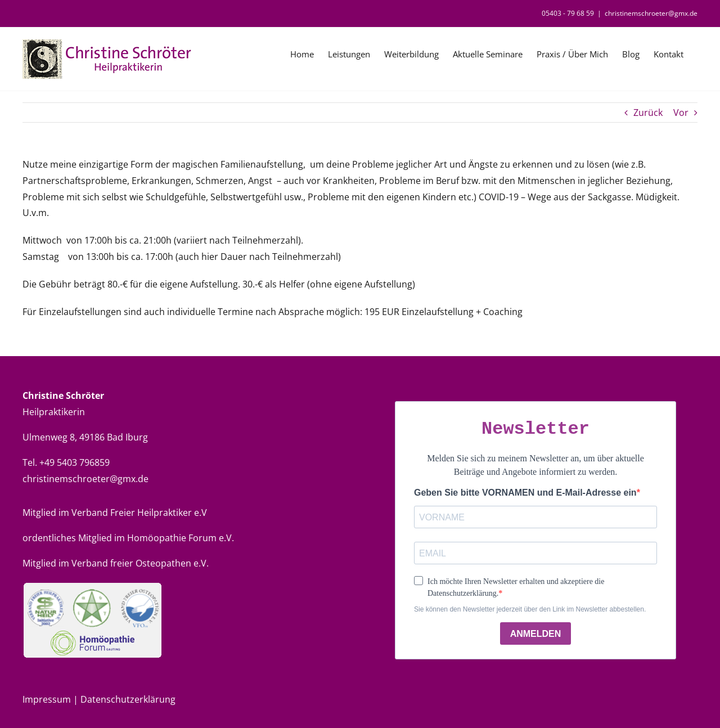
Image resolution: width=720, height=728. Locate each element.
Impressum (48, 699)
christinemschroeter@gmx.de (651, 13)
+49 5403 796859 (75, 462)
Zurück (648, 113)
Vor (681, 113)
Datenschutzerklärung (128, 699)
